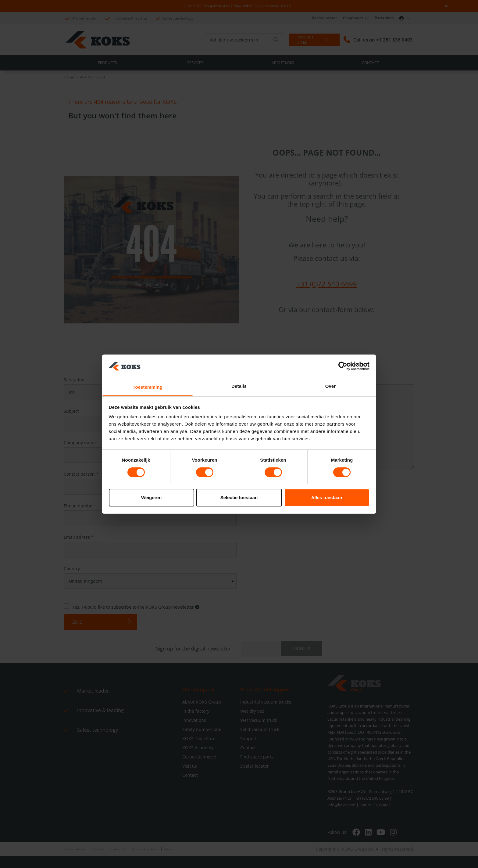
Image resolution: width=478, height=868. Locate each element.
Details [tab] (239, 386)
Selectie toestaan (239, 497)
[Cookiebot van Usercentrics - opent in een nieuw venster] (343, 366)
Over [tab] (331, 386)
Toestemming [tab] (148, 387)
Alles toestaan (327, 497)
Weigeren (151, 497)
